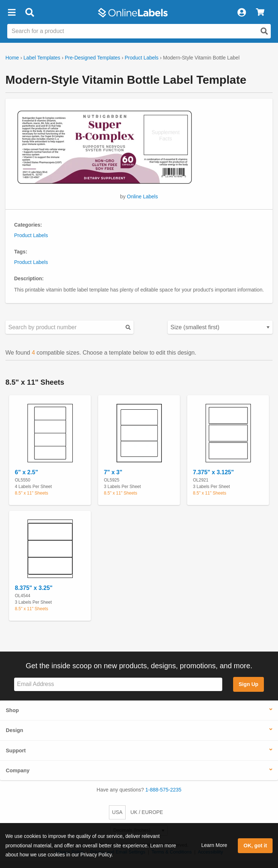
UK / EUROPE (147, 812)
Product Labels (141, 58)
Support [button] (16, 751)
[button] (12, 13)
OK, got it (255, 846)
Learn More (214, 845)
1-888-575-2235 (164, 790)
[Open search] (264, 31)
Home (12, 58)
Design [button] (14, 730)
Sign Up (248, 684)
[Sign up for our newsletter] (118, 684)
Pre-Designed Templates (92, 58)
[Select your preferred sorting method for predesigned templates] (220, 327)
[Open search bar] (30, 13)
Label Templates (42, 58)
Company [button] (18, 770)
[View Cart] (260, 13)
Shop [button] (12, 710)
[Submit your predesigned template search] (128, 327)
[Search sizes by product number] (69, 327)
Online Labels (143, 197)
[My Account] (241, 13)
